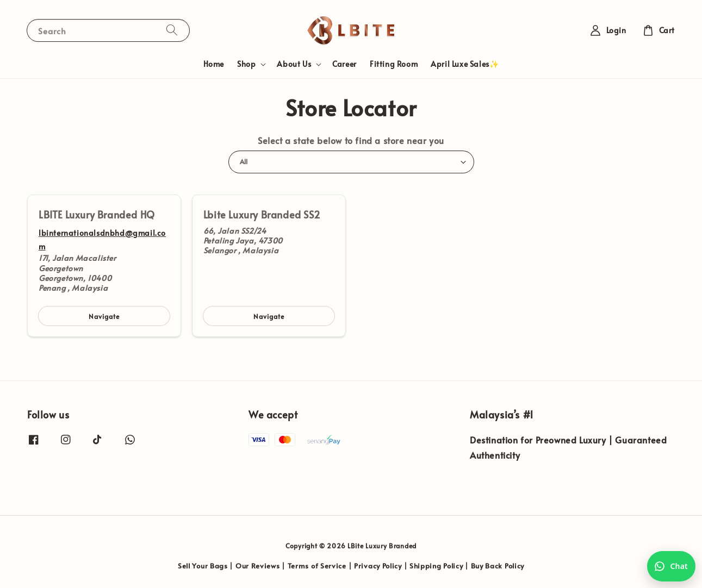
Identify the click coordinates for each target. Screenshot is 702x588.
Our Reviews (258, 566)
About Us (294, 64)
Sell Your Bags (203, 566)
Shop (246, 64)
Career (344, 64)
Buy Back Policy (498, 566)
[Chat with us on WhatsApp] (671, 566)
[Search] (172, 30)
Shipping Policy (436, 566)
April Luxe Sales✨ (465, 64)
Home (214, 64)
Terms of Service (317, 566)
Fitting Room (394, 64)
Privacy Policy (378, 566)
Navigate (104, 316)
